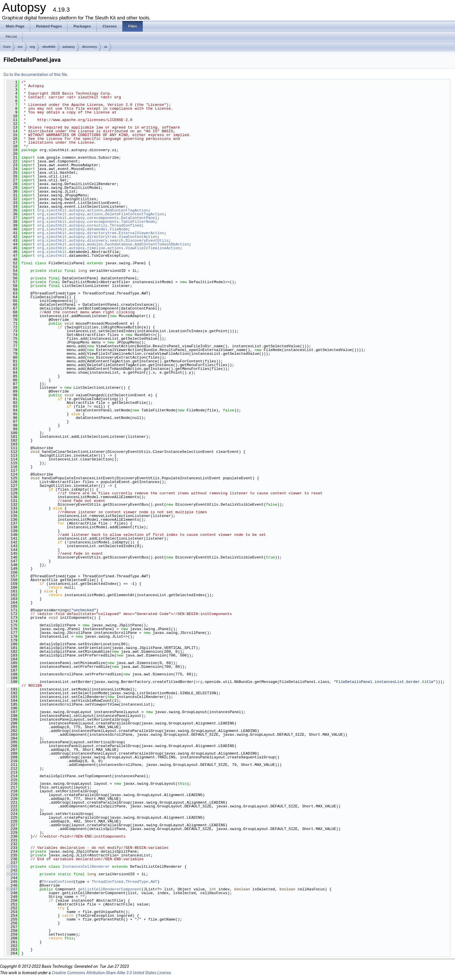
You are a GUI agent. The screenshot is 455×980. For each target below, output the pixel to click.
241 (12, 867)
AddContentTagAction (127, 210)
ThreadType (137, 882)
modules (95, 244)
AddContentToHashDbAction (162, 244)
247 (12, 889)
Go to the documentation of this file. (36, 75)
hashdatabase (119, 244)
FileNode (119, 229)
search (117, 241)
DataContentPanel (139, 218)
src (20, 47)
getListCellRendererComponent (110, 889)
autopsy (69, 47)
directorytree (102, 233)
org (32, 47)
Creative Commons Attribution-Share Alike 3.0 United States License (111, 973)
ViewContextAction (138, 237)
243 (12, 874)
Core (7, 47)
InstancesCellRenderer (86, 867)
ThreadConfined (126, 225)
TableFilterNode (138, 222)
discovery (90, 47)
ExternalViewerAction (141, 233)
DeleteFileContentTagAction (135, 214)
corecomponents (103, 218)
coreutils (97, 225)
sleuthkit (49, 47)
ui (106, 47)
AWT (154, 882)
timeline (96, 248)
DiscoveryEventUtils (147, 241)
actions (95, 210)
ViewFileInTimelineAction (153, 248)
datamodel (97, 229)
